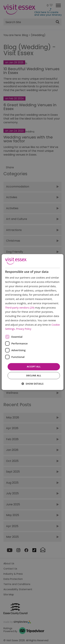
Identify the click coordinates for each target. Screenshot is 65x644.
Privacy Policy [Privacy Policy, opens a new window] (24, 329)
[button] (32, 384)
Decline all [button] (34, 375)
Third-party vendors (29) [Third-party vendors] (20, 308)
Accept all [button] (34, 366)
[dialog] (32, 322)
